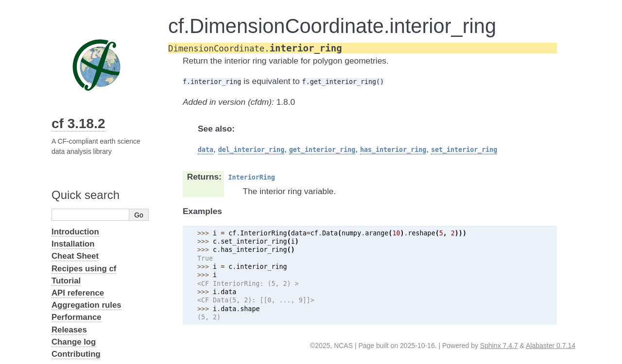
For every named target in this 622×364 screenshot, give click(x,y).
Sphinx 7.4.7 (499, 346)
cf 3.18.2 (78, 124)
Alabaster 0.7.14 (551, 346)
